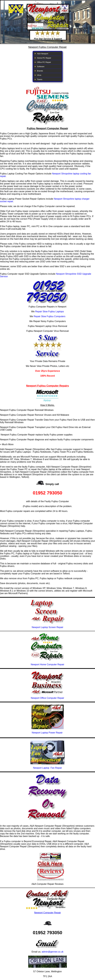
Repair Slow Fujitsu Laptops (50, 312)
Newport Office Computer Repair (48, 698)
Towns (40, 79)
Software (41, 67)
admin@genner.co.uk (53, 952)
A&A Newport (43, 54)
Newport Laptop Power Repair (47, 733)
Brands (40, 71)
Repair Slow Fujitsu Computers (50, 316)
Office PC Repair (44, 62)
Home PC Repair (44, 58)
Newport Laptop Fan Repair (47, 768)
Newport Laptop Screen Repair (48, 627)
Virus (39, 75)
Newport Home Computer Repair (47, 664)
